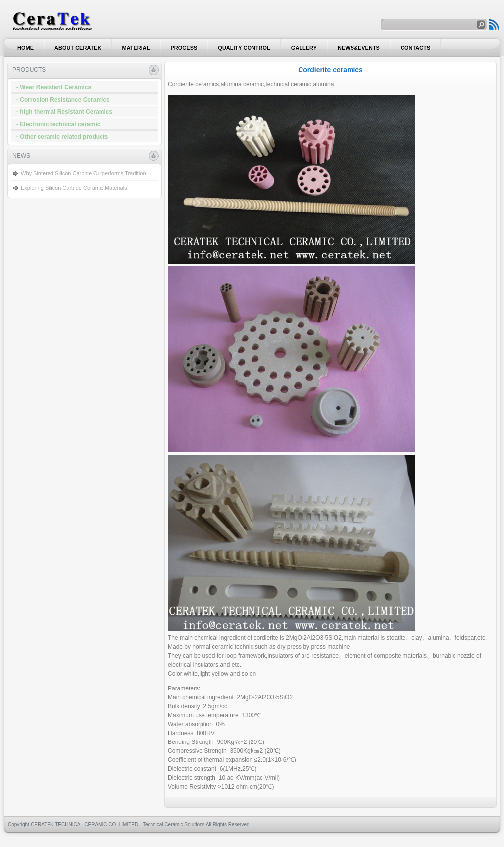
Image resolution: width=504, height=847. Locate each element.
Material (136, 48)
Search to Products (494, 25)
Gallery (304, 48)
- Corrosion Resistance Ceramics (63, 100)
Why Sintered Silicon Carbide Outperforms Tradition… (86, 173)
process (184, 48)
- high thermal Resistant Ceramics (64, 112)
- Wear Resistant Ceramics (54, 87)
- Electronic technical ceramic (58, 124)
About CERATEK (78, 48)
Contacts (415, 48)
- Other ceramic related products (62, 137)
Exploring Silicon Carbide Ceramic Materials (74, 188)
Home (25, 48)
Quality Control (244, 48)
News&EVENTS (359, 48)
